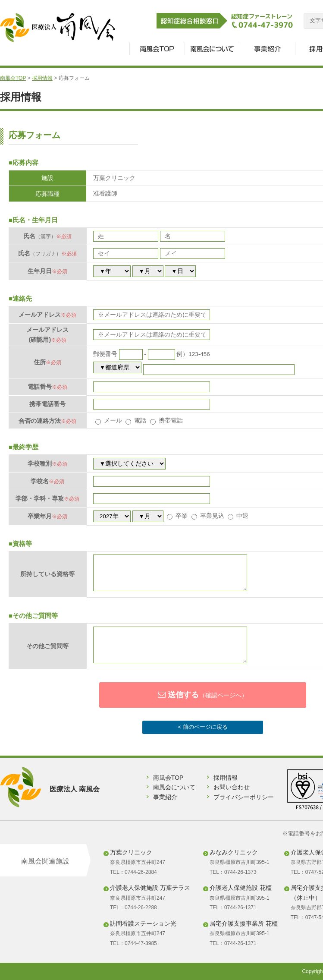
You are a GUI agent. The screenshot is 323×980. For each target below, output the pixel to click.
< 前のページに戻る (202, 727)
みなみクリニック (234, 852)
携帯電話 (166, 421)
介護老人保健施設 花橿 (241, 888)
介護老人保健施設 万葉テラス (150, 888)
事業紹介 (165, 797)
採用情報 (42, 78)
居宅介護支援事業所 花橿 (244, 923)
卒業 (177, 516)
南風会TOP (13, 78)
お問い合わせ (232, 787)
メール (109, 421)
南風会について (174, 787)
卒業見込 (208, 516)
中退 (238, 516)
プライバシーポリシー (244, 797)
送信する (202, 695)
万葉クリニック (131, 852)
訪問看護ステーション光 (143, 923)
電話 (136, 421)
